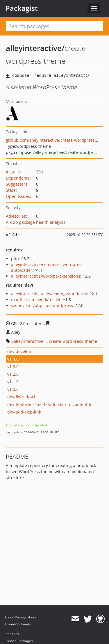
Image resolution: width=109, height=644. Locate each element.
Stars (11, 190)
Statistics (12, 634)
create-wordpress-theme (73, 341)
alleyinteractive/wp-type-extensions (46, 276)
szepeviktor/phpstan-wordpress (42, 305)
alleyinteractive (28, 341)
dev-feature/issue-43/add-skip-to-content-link (51, 404)
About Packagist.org (20, 617)
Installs (13, 172)
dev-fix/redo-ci (21, 397)
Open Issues (18, 196)
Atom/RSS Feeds (18, 624)
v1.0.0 (13, 389)
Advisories (16, 216)
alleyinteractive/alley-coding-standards (49, 294)
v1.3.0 (13, 367)
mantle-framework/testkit (36, 300)
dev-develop (19, 351)
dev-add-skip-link (24, 412)
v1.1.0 (13, 382)
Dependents (18, 178)
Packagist (22, 8)
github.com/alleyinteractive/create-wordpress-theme (57, 140)
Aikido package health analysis (36, 222)
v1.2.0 (13, 374)
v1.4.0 (13, 359)
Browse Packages (19, 641)
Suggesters (17, 184)
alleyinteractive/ (35, 48)
